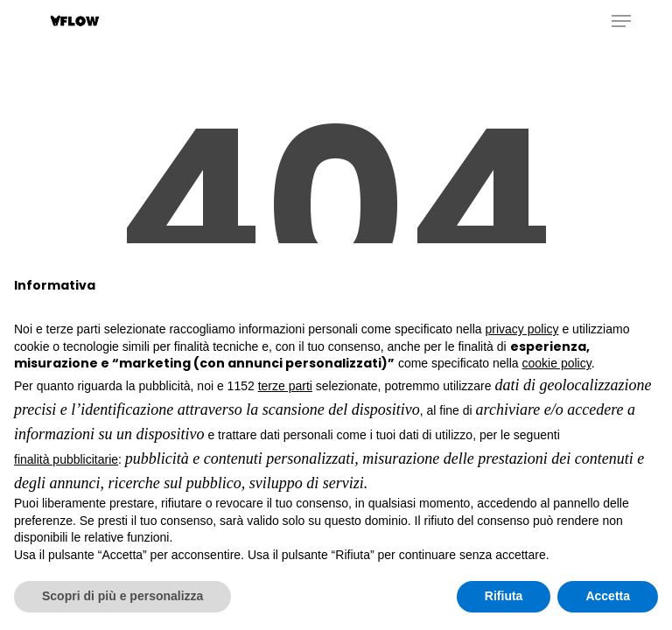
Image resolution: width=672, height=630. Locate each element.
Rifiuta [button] (504, 596)
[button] (621, 21)
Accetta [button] (608, 596)
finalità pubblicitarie (66, 459)
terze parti (285, 386)
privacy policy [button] (522, 329)
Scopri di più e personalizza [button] (122, 596)
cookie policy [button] (557, 363)
